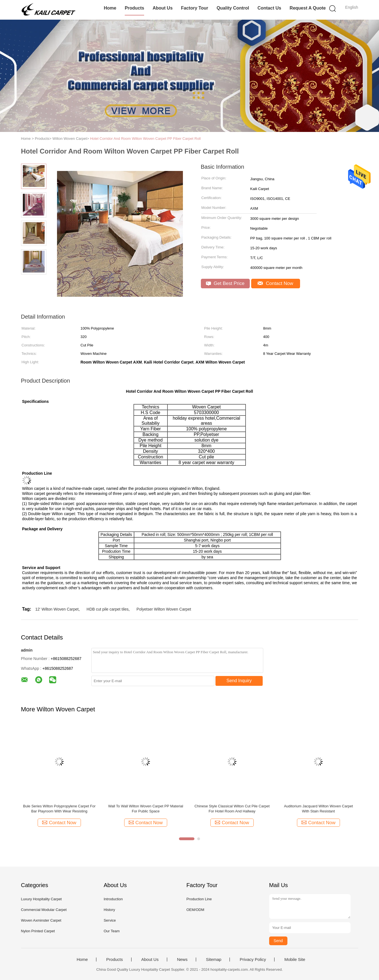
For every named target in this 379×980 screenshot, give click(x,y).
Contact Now (275, 283)
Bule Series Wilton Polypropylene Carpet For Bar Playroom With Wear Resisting (59, 809)
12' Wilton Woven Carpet (57, 609)
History (109, 910)
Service (110, 920)
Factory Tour (195, 8)
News (182, 960)
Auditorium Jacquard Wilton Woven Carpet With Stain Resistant (318, 809)
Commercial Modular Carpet (44, 910)
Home (110, 8)
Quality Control (233, 8)
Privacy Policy (253, 960)
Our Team (112, 931)
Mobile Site (295, 960)
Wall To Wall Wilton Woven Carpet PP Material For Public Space (146, 809)
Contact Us (269, 8)
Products (134, 8)
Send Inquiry (239, 681)
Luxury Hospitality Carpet (41, 899)
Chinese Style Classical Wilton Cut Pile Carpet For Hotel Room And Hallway (232, 809)
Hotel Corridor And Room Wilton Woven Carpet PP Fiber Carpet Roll (145, 139)
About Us (163, 8)
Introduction (113, 899)
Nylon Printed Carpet (38, 931)
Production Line (199, 899)
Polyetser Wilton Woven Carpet (164, 609)
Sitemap (214, 960)
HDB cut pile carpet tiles (107, 609)
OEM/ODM (195, 910)
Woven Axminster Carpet (41, 920)
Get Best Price (225, 283)
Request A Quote (308, 8)
